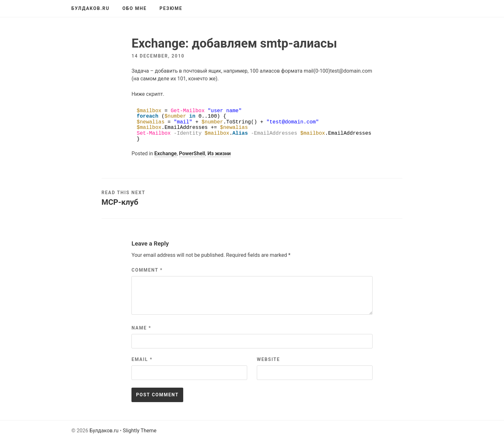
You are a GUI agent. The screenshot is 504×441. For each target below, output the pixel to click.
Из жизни (219, 153)
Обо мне (135, 8)
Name (141, 328)
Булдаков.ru (90, 8)
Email (142, 359)
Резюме (171, 8)
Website (268, 359)
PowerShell (192, 153)
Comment (147, 270)
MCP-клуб (120, 202)
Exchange (166, 153)
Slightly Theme (140, 431)
